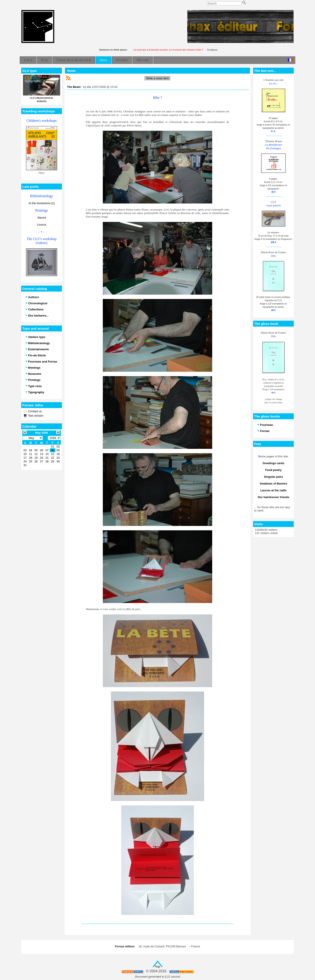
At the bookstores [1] (41, 203)
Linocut (42, 225)
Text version (35, 416)
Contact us (35, 411)
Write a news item (157, 78)
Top (158, 967)
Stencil (41, 218)
